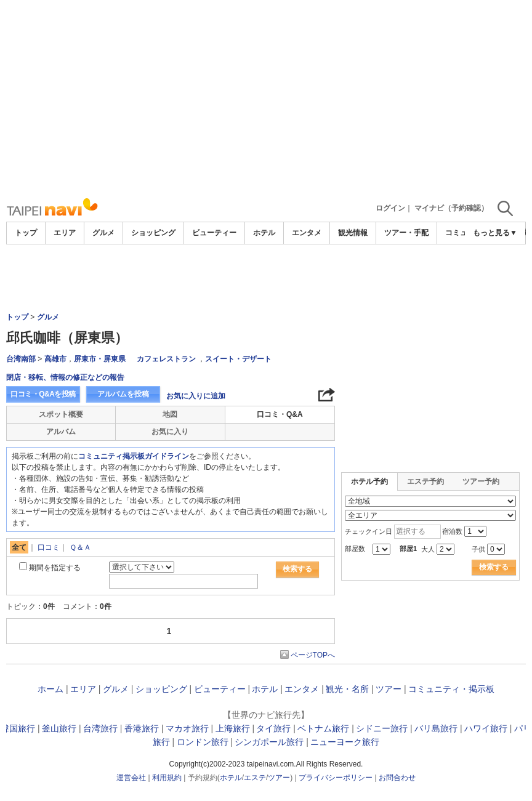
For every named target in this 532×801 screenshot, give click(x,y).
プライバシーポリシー (336, 778)
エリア (65, 233)
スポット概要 (61, 414)
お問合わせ (397, 778)
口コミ (49, 547)
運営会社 (131, 778)
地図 (170, 414)
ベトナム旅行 (323, 728)
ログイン (390, 208)
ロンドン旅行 (203, 742)
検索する (297, 569)
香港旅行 (142, 728)
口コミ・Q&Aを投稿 (43, 394)
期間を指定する (55, 568)
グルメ (103, 233)
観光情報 (353, 233)
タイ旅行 (273, 728)
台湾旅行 (100, 728)
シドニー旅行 (382, 728)
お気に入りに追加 (196, 396)
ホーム (50, 689)
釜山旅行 (59, 728)
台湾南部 (21, 359)
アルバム (61, 432)
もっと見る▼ (495, 233)
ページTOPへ (313, 655)
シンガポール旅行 (269, 742)
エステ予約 (425, 481)
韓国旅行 (18, 728)
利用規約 (167, 778)
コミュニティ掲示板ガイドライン (134, 456)
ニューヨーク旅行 (345, 742)
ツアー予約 (481, 481)
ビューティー (214, 233)
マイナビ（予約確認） (451, 208)
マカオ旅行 (187, 728)
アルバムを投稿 (123, 394)
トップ (26, 233)
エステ (255, 778)
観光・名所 (347, 689)
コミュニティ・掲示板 (451, 689)
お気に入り (170, 432)
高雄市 (55, 359)
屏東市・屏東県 (100, 359)
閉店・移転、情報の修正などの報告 (65, 377)
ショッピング (153, 233)
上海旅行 (233, 728)
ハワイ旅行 (486, 728)
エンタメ (307, 233)
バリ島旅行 (436, 728)
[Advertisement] (266, 99)
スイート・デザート (238, 359)
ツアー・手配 (406, 233)
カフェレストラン (166, 359)
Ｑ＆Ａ (80, 547)
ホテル (264, 233)
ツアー (389, 689)
